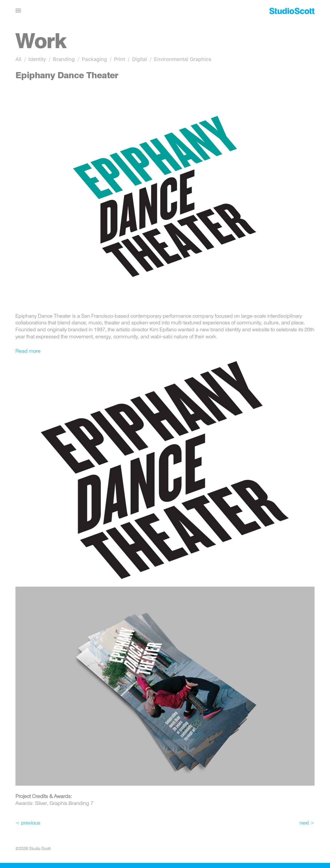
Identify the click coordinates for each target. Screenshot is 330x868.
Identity (37, 60)
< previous (28, 823)
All (18, 60)
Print (119, 60)
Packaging (94, 60)
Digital (139, 60)
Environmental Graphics (183, 60)
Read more (28, 351)
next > (307, 823)
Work (41, 42)
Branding (64, 60)
